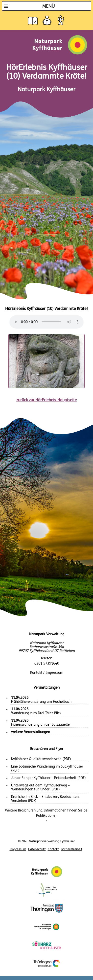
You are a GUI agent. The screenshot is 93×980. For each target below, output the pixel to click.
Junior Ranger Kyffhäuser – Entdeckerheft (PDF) (48, 778)
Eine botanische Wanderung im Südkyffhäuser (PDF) (47, 769)
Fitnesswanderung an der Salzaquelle (40, 723)
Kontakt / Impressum (47, 673)
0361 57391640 (47, 664)
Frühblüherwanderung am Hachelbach (41, 700)
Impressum (18, 849)
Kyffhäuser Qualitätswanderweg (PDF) (41, 759)
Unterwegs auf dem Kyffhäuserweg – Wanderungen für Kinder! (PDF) (40, 788)
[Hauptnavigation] (47, 6)
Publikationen (47, 816)
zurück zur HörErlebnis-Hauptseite (47, 400)
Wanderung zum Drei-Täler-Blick (36, 711)
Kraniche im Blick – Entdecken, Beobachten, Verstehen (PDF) (45, 799)
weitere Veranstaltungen (31, 732)
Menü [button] (49, 7)
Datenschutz (37, 849)
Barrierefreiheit (72, 849)
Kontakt (53, 849)
